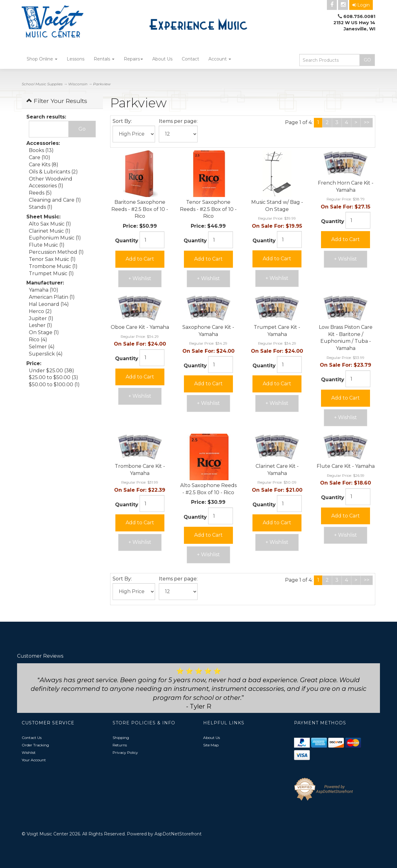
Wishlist (29, 752)
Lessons (76, 59)
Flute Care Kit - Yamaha (346, 466)
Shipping (121, 738)
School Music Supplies (42, 84)
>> (367, 122)
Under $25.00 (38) (51, 371)
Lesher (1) (40, 325)
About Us (162, 59)
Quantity (127, 241)
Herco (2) (40, 311)
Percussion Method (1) (56, 252)
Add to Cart (140, 259)
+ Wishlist (140, 278)
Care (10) (40, 157)
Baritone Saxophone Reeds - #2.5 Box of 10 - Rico (140, 209)
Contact (190, 59)
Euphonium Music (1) (55, 238)
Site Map (211, 745)
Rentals (104, 59)
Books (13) (41, 150)
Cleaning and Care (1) (55, 200)
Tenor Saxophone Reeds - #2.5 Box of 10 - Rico (208, 209)
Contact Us (32, 738)
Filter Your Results (57, 101)
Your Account (34, 760)
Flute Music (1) (47, 245)
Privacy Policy (125, 752)
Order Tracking (35, 745)
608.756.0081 (359, 16)
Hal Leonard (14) (49, 304)
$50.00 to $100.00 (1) (54, 385)
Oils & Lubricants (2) (53, 172)
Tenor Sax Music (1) (52, 259)
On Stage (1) (44, 332)
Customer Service (48, 723)
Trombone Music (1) (53, 266)
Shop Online (42, 59)
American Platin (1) (52, 297)
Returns (120, 745)
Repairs (133, 59)
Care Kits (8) (44, 165)
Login (361, 5)
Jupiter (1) (41, 318)
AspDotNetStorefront (178, 834)
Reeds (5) (40, 193)
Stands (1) (41, 207)
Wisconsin (78, 84)
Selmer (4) (42, 347)
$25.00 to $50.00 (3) (54, 377)
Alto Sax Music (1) (50, 224)
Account (220, 59)
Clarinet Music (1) (50, 231)
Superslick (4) (46, 354)
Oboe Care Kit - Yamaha (140, 327)
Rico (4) (38, 340)
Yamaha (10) (44, 290)
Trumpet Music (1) (51, 273)
